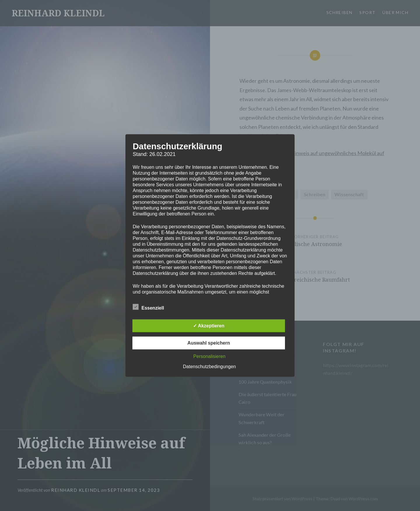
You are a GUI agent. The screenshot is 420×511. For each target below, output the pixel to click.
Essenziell (148, 307)
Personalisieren (209, 356)
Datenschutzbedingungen (209, 367)
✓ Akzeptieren (209, 326)
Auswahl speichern (209, 343)
